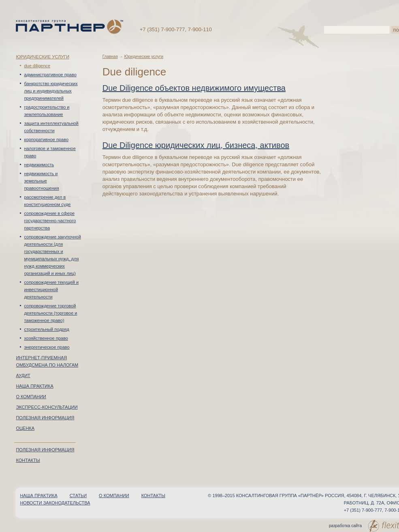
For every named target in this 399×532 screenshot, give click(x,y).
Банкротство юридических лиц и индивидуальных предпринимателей (51, 91)
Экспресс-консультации (47, 407)
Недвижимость (39, 165)
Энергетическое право (47, 347)
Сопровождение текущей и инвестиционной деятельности (51, 290)
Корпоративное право (46, 139)
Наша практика (34, 386)
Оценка (25, 428)
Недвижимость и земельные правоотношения (41, 181)
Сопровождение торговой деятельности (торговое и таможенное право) (50, 313)
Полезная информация (45, 418)
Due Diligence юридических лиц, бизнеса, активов (196, 145)
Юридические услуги (43, 57)
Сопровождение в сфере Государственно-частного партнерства (50, 221)
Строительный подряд (47, 329)
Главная (110, 57)
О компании (31, 397)
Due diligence (37, 66)
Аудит (23, 375)
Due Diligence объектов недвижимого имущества (194, 88)
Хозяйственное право (46, 338)
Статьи (78, 496)
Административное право (50, 75)
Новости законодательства (55, 503)
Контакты (28, 460)
